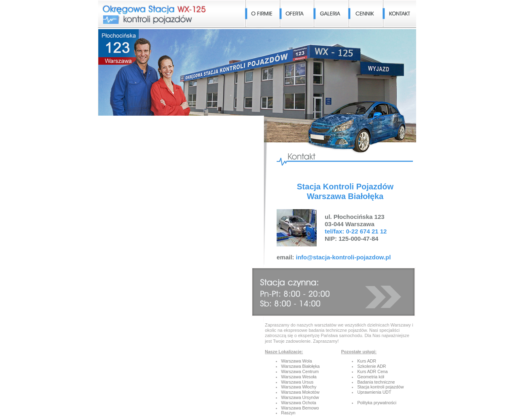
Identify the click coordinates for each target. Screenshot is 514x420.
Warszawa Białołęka (300, 366)
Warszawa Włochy (299, 387)
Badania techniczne (376, 382)
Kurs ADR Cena (372, 371)
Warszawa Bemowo (300, 408)
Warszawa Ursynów (300, 397)
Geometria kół (370, 377)
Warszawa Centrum (300, 371)
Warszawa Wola (296, 361)
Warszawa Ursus (297, 382)
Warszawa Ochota (299, 403)
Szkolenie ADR (371, 366)
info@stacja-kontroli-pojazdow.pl (344, 257)
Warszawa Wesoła (299, 377)
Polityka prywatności (377, 403)
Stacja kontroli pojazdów (380, 387)
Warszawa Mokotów (300, 392)
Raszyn (288, 413)
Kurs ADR (367, 361)
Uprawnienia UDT (374, 392)
